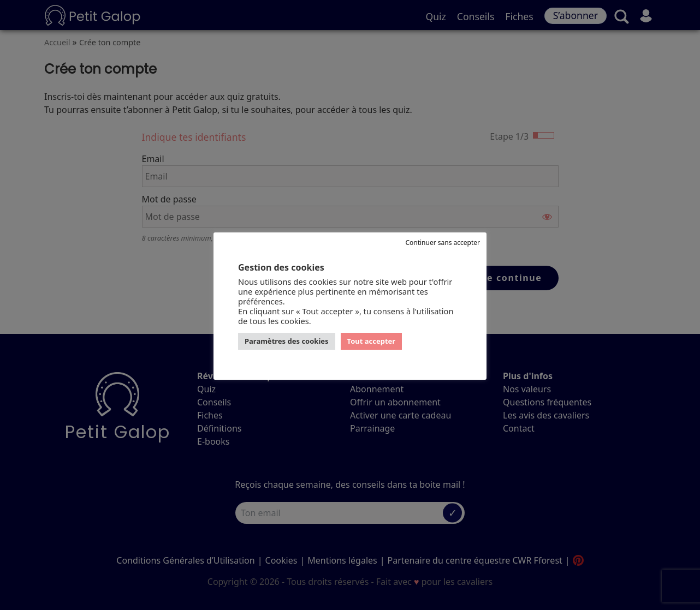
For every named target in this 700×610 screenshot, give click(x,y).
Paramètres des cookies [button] (287, 341)
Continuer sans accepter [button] (443, 243)
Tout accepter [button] (372, 341)
